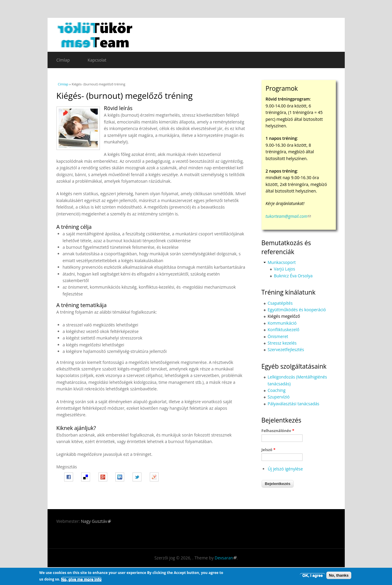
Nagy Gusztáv (96, 521)
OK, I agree (313, 575)
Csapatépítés (280, 303)
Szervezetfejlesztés (286, 349)
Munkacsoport (282, 262)
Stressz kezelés (282, 343)
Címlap (63, 60)
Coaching (277, 390)
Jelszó (269, 450)
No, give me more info (81, 579)
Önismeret (278, 336)
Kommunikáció (282, 323)
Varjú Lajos (285, 269)
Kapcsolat (97, 60)
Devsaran (226, 558)
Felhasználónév (278, 431)
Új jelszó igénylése (285, 469)
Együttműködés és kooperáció (297, 310)
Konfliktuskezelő (284, 330)
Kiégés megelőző (284, 316)
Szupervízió (279, 397)
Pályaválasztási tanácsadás (294, 404)
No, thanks (339, 575)
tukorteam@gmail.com (288, 216)
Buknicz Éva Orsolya (293, 276)
